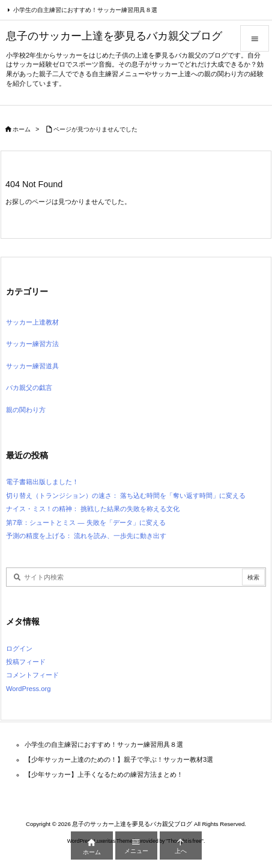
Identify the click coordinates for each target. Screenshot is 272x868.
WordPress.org (28, 689)
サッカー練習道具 (32, 366)
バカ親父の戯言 (29, 388)
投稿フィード (26, 662)
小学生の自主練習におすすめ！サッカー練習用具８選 (85, 10)
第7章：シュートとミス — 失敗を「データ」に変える (86, 522)
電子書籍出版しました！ (42, 482)
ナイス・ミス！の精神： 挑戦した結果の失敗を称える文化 (93, 509)
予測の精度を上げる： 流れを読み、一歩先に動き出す (86, 536)
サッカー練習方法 (32, 344)
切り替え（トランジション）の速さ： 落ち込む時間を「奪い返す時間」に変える (126, 495)
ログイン (19, 648)
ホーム (22, 129)
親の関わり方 (26, 410)
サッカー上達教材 (32, 322)
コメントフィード (32, 675)
